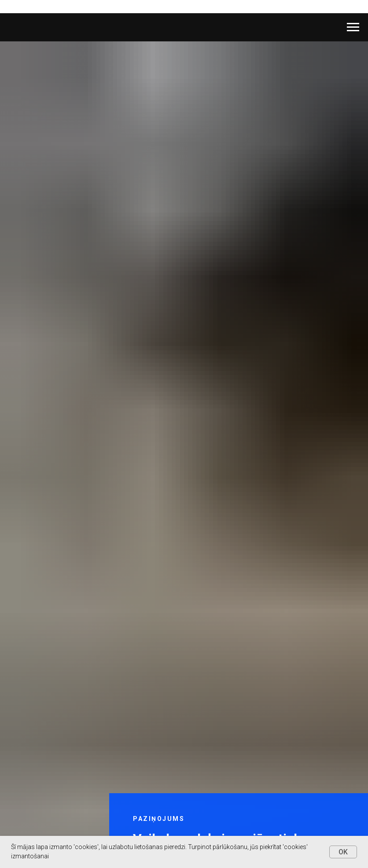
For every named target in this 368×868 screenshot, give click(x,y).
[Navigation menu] (353, 27)
